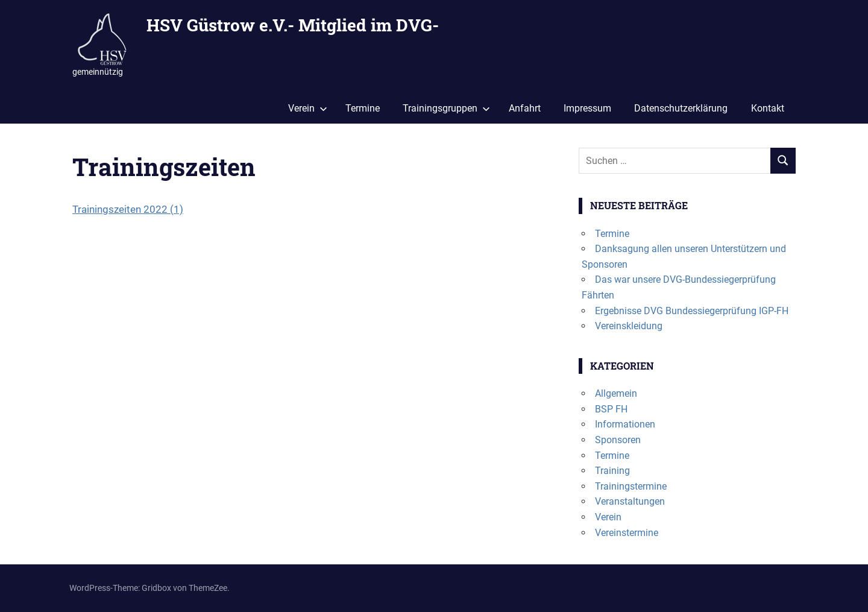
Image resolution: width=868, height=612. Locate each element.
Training (612, 471)
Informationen (625, 424)
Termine (363, 108)
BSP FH (611, 409)
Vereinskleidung (629, 326)
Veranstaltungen (630, 501)
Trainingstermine (631, 486)
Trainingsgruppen (446, 108)
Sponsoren (618, 440)
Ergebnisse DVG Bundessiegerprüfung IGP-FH (692, 311)
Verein (308, 108)
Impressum (587, 108)
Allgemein (616, 393)
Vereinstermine (627, 533)
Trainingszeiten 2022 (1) (128, 209)
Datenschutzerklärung (681, 108)
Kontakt (768, 108)
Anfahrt (525, 108)
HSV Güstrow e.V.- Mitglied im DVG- (293, 25)
